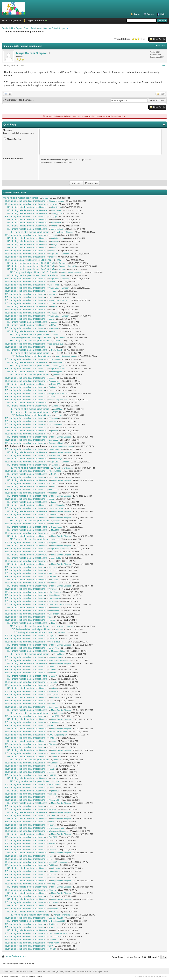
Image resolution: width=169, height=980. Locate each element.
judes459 (55, 791)
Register (39, 21)
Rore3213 (53, 837)
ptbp (51, 617)
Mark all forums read (81, 971)
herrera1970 (54, 716)
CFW (51, 946)
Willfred (60, 260)
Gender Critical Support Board (15, 28)
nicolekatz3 (56, 207)
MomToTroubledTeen (58, 642)
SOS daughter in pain (58, 735)
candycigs (53, 204)
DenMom (53, 639)
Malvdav (52, 890)
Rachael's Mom (55, 657)
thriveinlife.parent (56, 508)
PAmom (52, 573)
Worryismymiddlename (59, 831)
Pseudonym (54, 381)
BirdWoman (61, 338)
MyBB (15, 976)
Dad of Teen (54, 614)
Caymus (52, 635)
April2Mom (58, 409)
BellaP (52, 822)
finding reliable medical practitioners (21, 198)
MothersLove (54, 455)
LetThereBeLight (56, 918)
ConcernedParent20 (67, 266)
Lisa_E (54, 245)
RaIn (53, 912)
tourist (54, 248)
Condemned (54, 285)
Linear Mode (160, 46)
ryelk (51, 859)
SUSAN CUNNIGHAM (58, 732)
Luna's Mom (54, 648)
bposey (54, 502)
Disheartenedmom (57, 201)
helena (52, 533)
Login (30, 21)
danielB (52, 570)
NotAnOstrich (57, 350)
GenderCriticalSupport (25, 971)
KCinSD (57, 781)
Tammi (54, 757)
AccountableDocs (56, 424)
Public (34, 28)
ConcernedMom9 (56, 443)
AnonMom (53, 493)
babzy (51, 499)
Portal (137, 14)
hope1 (52, 769)
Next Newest (26, 100)
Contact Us (8, 971)
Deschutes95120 (58, 921)
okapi (51, 297)
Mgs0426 (55, 530)
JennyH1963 (54, 695)
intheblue (53, 601)
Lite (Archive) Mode (61, 971)
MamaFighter (55, 595)
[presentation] (67, 171)
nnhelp (52, 397)
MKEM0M (55, 698)
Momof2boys (57, 459)
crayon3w (53, 682)
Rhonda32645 (55, 471)
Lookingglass (54, 359)
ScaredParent (55, 449)
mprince (52, 514)
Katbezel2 (53, 673)
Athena (54, 226)
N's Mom (55, 474)
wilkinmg (53, 794)
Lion (53, 623)
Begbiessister (55, 871)
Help (163, 14)
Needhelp (53, 766)
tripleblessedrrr (55, 592)
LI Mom (62, 275)
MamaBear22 (55, 704)
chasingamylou (55, 753)
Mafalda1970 (54, 691)
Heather (59, 415)
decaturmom (54, 611)
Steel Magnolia (57, 505)
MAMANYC (54, 328)
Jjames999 (54, 440)
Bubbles (52, 865)
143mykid (53, 483)
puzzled (52, 378)
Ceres (51, 788)
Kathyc (52, 843)
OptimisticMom (57, 238)
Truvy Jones (54, 524)
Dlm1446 (53, 744)
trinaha (56, 353)
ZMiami (54, 325)
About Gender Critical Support (52, 28)
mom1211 (53, 313)
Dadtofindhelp (55, 936)
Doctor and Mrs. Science (59, 604)
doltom (54, 688)
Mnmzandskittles (58, 651)
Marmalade (54, 763)
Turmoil (52, 816)
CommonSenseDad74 (58, 933)
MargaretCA (54, 542)
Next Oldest (11, 100)
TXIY (55, 412)
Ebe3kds (53, 577)
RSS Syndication (101, 971)
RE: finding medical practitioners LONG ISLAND (29, 260)
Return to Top (44, 971)
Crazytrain (63, 263)
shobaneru (53, 902)
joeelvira (52, 291)
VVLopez (63, 269)
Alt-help (52, 884)
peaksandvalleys (56, 344)
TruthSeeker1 (55, 924)
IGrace (52, 896)
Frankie (52, 620)
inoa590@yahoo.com (58, 862)
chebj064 (53, 235)
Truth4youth (54, 943)
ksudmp (52, 825)
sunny (54, 741)
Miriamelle (53, 567)
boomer (52, 303)
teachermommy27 (57, 828)
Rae (51, 856)
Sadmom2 (62, 632)
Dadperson (54, 707)
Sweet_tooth (56, 213)
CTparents (53, 418)
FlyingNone (54, 477)
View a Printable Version (16, 956)
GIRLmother (56, 868)
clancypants (56, 210)
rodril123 (53, 775)
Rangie (52, 421)
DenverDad (56, 223)
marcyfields (56, 558)
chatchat (53, 875)
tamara (45, 198)
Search (150, 14)
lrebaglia (53, 809)
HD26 (51, 738)
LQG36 (54, 306)
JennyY (54, 676)
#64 (164, 66)
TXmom (55, 406)
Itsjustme (55, 241)
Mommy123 (54, 800)
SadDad (55, 580)
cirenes (52, 878)
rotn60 (52, 667)
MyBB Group (36, 976)
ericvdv (54, 322)
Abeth (54, 487)
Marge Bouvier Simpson (32, 53)
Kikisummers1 (55, 784)
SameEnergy (54, 598)
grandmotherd (57, 229)
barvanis (53, 670)
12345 (54, 778)
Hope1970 (56, 384)
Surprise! (53, 490)
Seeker (52, 282)
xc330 (51, 726)
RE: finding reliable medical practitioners (25, 201)
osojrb (52, 319)
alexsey (52, 772)
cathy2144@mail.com (58, 400)
